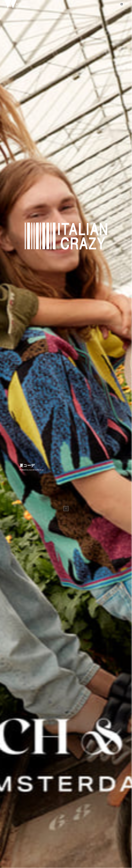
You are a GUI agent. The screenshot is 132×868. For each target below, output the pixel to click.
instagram (122, 4)
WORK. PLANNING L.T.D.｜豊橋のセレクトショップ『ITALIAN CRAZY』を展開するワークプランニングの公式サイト (18, 4)
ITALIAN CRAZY (66, 236)
